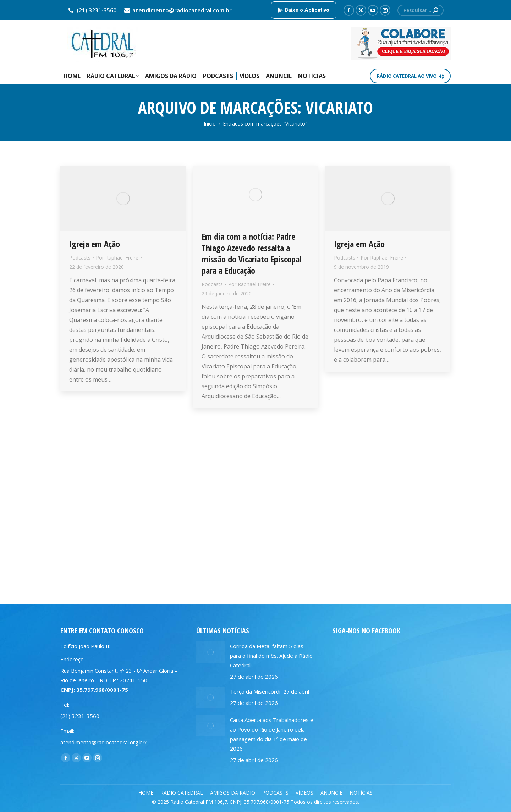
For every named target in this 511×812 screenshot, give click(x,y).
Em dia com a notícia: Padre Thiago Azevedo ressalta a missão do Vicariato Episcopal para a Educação (251, 253)
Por (117, 258)
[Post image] (210, 652)
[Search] (421, 10)
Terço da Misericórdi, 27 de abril (270, 691)
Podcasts (80, 258)
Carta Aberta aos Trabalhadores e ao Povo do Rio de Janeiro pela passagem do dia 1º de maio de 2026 (272, 734)
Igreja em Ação (95, 244)
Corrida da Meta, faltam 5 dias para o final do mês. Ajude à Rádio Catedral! (271, 656)
